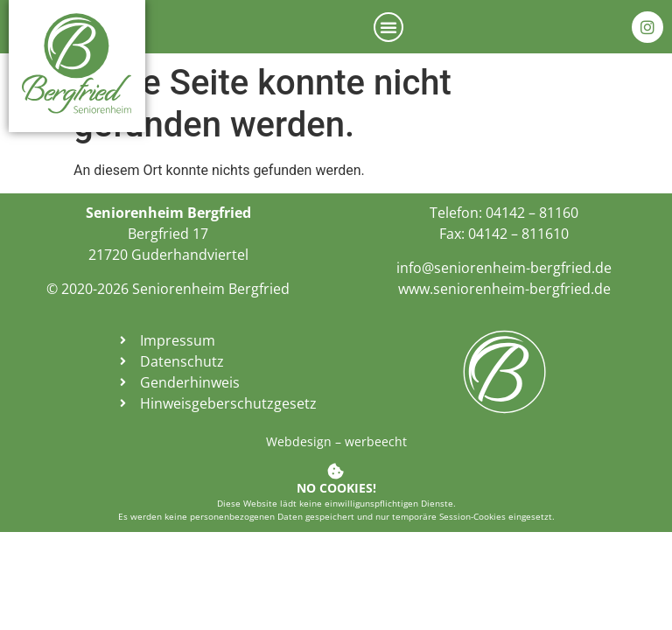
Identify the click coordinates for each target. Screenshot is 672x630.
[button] (388, 27)
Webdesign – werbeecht (336, 441)
